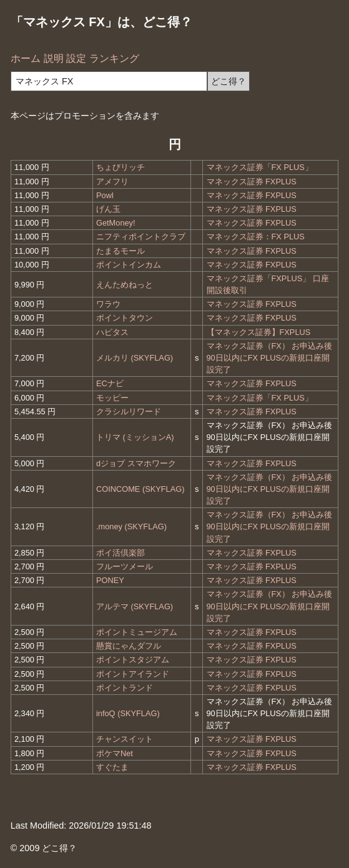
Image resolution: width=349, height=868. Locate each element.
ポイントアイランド (133, 674)
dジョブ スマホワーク (136, 463)
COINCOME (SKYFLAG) (140, 489)
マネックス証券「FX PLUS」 (260, 167)
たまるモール (120, 251)
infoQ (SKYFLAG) (128, 713)
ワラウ (108, 304)
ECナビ (110, 383)
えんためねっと (125, 285)
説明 (54, 58)
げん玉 (108, 209)
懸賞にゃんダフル (129, 646)
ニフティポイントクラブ (141, 237)
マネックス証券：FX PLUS (256, 237)
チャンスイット (125, 739)
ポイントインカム (129, 265)
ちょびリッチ (120, 167)
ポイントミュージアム (137, 632)
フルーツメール (125, 566)
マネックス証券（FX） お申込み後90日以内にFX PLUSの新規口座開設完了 (270, 358)
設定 (76, 58)
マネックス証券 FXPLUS (252, 182)
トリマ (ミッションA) (135, 437)
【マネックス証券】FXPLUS (259, 332)
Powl (105, 195)
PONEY (110, 580)
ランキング (114, 58)
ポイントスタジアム (133, 660)
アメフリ (112, 182)
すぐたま (112, 767)
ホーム (26, 58)
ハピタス (112, 332)
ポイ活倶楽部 (120, 553)
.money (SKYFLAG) (131, 526)
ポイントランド (125, 688)
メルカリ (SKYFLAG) (135, 358)
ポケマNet (115, 753)
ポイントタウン (125, 318)
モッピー (112, 398)
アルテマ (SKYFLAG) (135, 606)
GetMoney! (116, 223)
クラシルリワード (129, 412)
